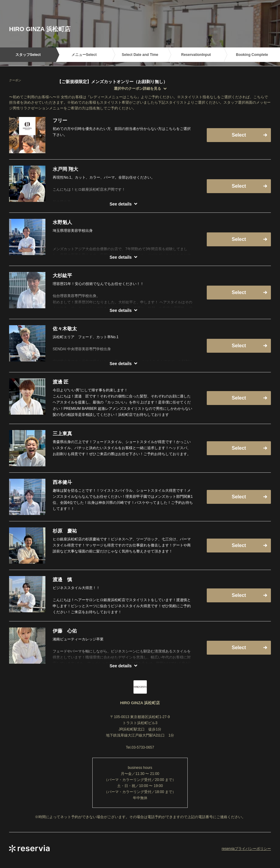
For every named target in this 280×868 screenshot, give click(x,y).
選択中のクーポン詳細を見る (137, 89)
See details (121, 204)
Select (239, 135)
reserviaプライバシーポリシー (246, 849)
